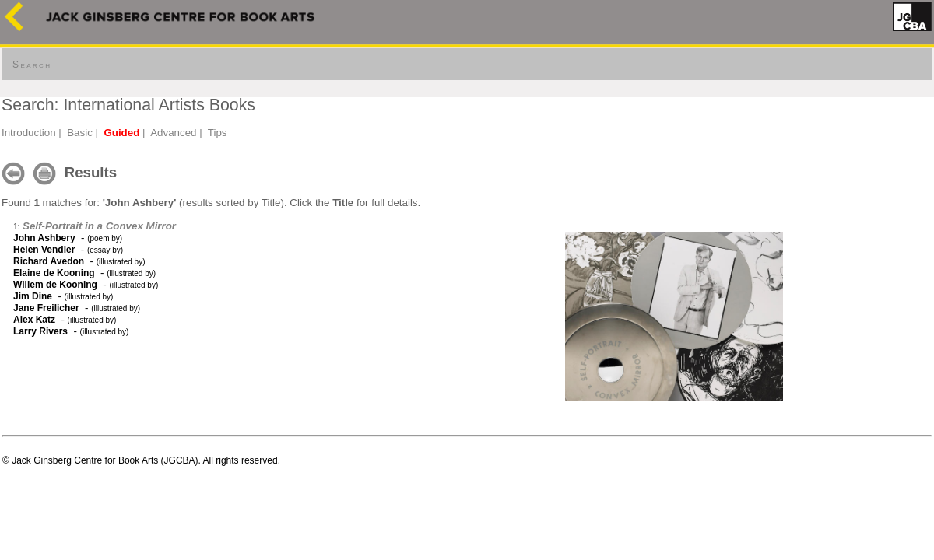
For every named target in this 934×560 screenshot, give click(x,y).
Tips (218, 133)
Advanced (173, 133)
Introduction (29, 133)
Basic (80, 133)
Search (32, 65)
